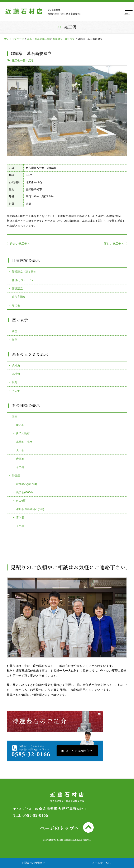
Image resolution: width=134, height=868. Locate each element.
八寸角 (16, 366)
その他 (16, 305)
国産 (15, 417)
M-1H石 (21, 501)
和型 (15, 331)
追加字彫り (19, 297)
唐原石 (20, 459)
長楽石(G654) (24, 492)
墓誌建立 (17, 288)
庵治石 (20, 425)
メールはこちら (100, 863)
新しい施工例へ (116, 244)
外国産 (16, 475)
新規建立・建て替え (24, 272)
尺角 (15, 382)
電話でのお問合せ (33, 863)
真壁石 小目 (24, 442)
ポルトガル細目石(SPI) (30, 509)
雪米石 (20, 517)
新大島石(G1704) (27, 484)
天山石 (20, 450)
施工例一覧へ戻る (23, 60)
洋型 (15, 340)
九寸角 (16, 374)
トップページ (17, 39)
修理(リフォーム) (22, 280)
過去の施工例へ (18, 244)
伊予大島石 (23, 433)
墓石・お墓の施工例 (38, 39)
